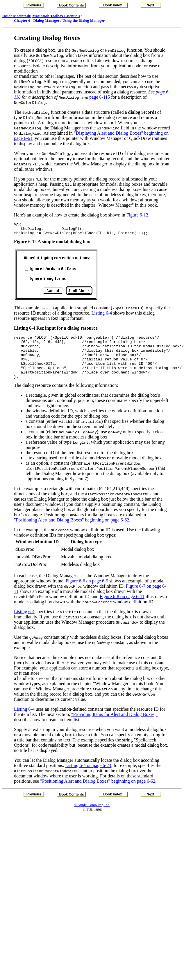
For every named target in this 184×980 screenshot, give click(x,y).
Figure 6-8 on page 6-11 (122, 608)
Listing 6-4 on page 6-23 (88, 777)
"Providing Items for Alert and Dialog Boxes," (114, 726)
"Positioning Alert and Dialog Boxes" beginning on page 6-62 (72, 531)
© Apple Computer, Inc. (92, 816)
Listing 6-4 (102, 316)
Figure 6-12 (137, 215)
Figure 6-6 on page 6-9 (87, 592)
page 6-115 (100, 97)
